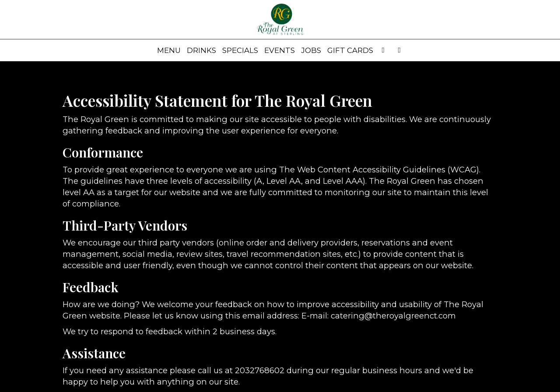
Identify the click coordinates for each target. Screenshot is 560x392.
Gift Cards (350, 50)
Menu (169, 50)
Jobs (311, 50)
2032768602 (260, 370)
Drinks (201, 50)
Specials (240, 50)
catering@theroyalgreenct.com (393, 316)
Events (280, 50)
